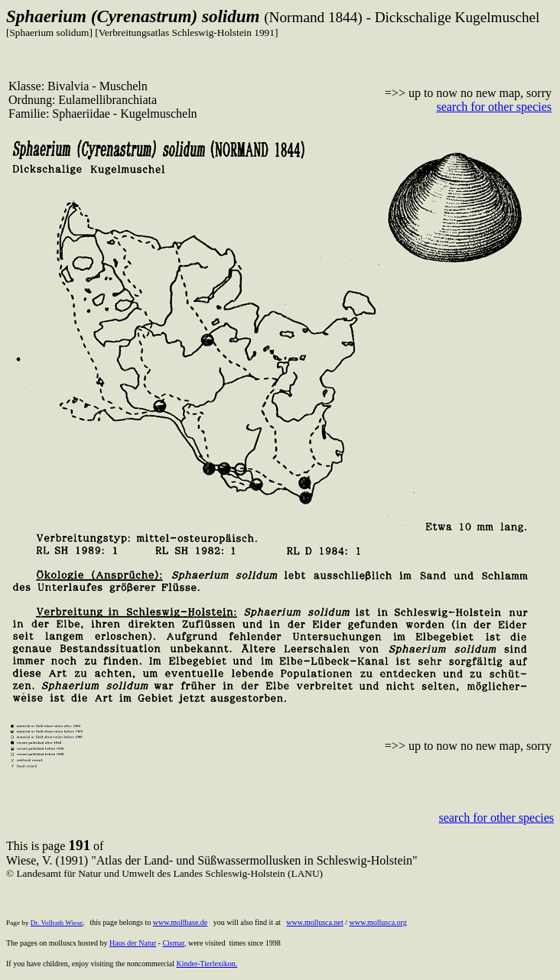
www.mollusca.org (378, 922)
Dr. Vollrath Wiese (57, 923)
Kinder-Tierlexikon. (207, 964)
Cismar (173, 943)
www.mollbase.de (181, 922)
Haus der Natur (133, 943)
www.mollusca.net (314, 922)
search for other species (494, 107)
